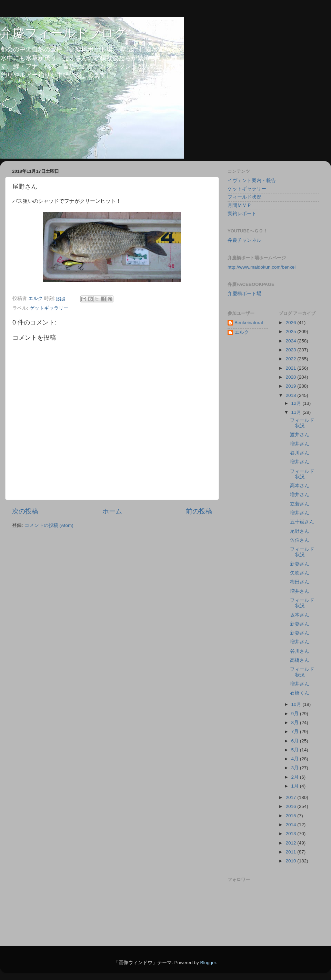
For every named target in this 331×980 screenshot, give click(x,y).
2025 (291, 332)
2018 (291, 395)
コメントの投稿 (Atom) (49, 525)
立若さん (300, 504)
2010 (291, 861)
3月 (296, 768)
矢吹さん (300, 573)
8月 (296, 723)
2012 (291, 843)
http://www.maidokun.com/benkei (262, 267)
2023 (291, 350)
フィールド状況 (244, 197)
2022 (291, 359)
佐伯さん (300, 540)
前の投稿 (199, 511)
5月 (296, 750)
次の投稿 (25, 511)
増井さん (300, 444)
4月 (296, 759)
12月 (297, 403)
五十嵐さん (302, 522)
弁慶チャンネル (244, 240)
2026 (291, 323)
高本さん (300, 486)
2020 (291, 377)
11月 (297, 412)
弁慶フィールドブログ (63, 33)
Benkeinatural (249, 323)
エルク (242, 332)
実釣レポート (242, 214)
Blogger (208, 963)
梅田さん (300, 582)
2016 (291, 806)
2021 (291, 368)
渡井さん (300, 435)
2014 (291, 825)
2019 (291, 386)
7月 (296, 732)
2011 (291, 852)
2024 (291, 341)
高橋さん (300, 660)
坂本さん (300, 615)
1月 (296, 786)
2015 (291, 816)
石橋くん (300, 693)
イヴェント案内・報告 (252, 181)
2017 (291, 797)
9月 (296, 714)
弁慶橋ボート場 (244, 294)
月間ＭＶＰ (240, 205)
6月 (296, 741)
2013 (291, 834)
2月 (296, 777)
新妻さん (300, 564)
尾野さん (300, 531)
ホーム (112, 511)
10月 (297, 704)
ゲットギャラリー (49, 308)
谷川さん (300, 453)
